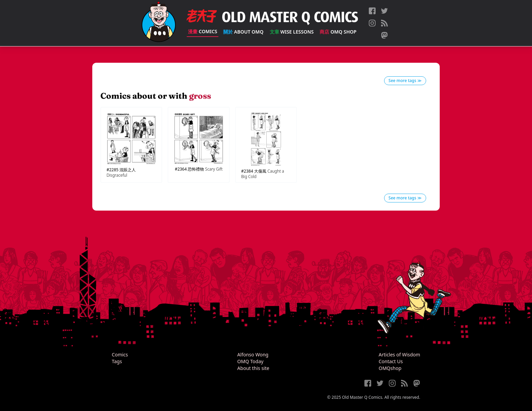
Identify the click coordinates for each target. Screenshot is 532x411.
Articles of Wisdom (399, 355)
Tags (117, 361)
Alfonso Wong (253, 355)
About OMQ (243, 32)
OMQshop (390, 368)
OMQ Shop (338, 32)
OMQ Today (250, 361)
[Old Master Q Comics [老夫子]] (159, 23)
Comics (203, 31)
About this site (253, 368)
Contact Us (391, 361)
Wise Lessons (292, 32)
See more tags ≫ (405, 81)
